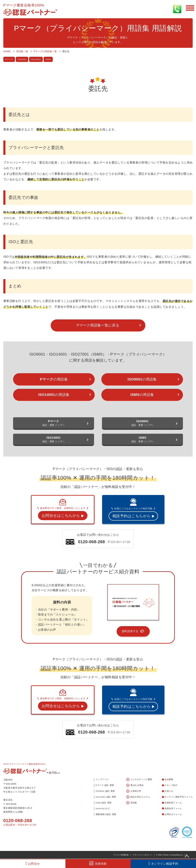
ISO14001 (36, 59)
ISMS (48, 59)
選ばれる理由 (135, 786)
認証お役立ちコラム (138, 797)
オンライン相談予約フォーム (177, 797)
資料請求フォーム (172, 808)
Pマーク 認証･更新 (104, 786)
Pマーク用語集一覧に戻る (98, 325)
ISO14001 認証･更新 (105, 797)
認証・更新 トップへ (53, 423)
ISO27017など (102, 809)
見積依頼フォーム (172, 803)
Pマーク (9, 59)
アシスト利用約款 (121, 855)
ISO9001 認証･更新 (104, 791)
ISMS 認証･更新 (103, 803)
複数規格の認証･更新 (105, 814)
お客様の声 (134, 791)
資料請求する (133, 631)
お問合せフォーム (172, 814)
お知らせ (168, 791)
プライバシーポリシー (143, 855)
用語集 (132, 803)
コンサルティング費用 (139, 780)
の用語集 (54, 379)
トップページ (101, 780)
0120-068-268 (18, 821)
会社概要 (168, 779)
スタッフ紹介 (170, 785)
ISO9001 (22, 59)
